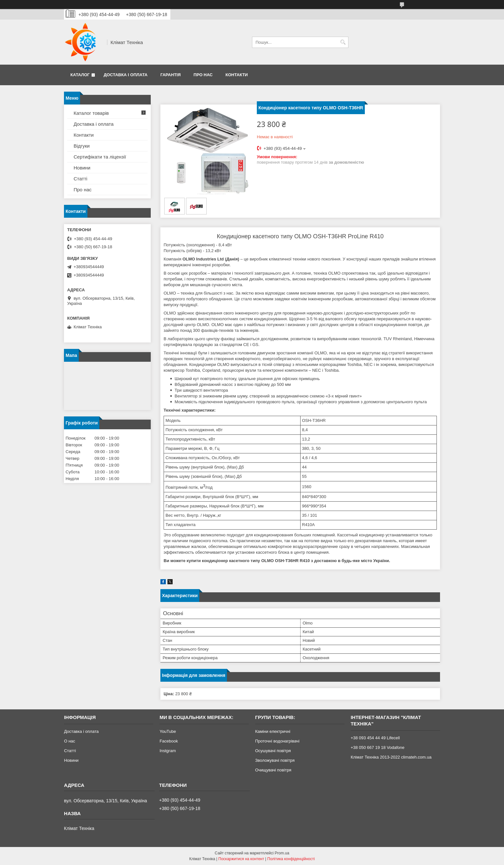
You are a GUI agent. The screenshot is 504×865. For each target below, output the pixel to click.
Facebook (169, 741)
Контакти (237, 75)
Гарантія (171, 75)
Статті (81, 179)
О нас (70, 741)
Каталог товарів (91, 113)
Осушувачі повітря (273, 751)
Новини (82, 168)
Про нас (203, 75)
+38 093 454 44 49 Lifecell (375, 738)
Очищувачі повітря (273, 770)
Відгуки (82, 146)
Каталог (80, 75)
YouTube (168, 731)
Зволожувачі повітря (275, 760)
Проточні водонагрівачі (277, 741)
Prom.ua (282, 853)
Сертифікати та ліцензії (100, 157)
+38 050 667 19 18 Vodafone (378, 747)
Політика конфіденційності (291, 859)
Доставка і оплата (126, 75)
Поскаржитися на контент (241, 859)
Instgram (168, 751)
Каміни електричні (273, 731)
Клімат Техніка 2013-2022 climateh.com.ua (391, 757)
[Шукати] (343, 42)
